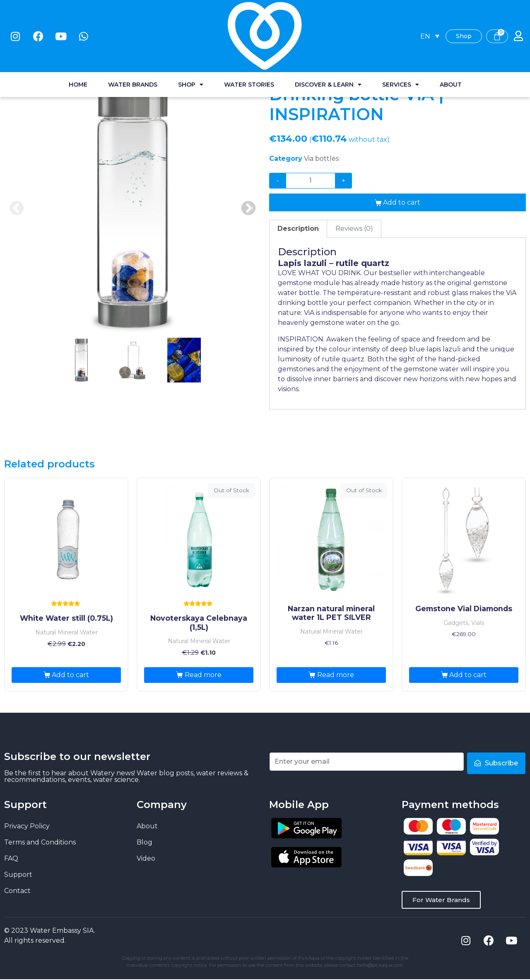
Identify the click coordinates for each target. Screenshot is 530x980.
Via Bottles (129, 63)
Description (298, 229)
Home (78, 37)
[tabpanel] (132, 209)
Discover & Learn (328, 37)
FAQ (11, 858)
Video (146, 858)
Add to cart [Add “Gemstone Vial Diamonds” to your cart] (468, 675)
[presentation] (81, 369)
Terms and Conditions (40, 842)
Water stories (249, 37)
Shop (191, 37)
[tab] (298, 229)
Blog (145, 842)
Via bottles (321, 158)
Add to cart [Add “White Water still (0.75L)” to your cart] (70, 675)
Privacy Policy (27, 826)
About (451, 37)
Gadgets (90, 63)
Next (248, 209)
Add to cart (402, 202)
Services (401, 37)
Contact (17, 891)
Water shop (50, 63)
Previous (17, 209)
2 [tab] (132, 360)
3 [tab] (184, 360)
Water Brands (133, 37)
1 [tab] (81, 360)
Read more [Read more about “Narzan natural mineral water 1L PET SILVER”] (336, 675)
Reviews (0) (354, 229)
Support (18, 875)
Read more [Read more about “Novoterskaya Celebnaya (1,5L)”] (203, 675)
